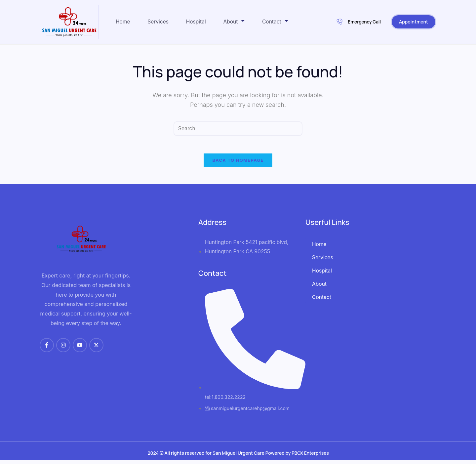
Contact (287, 21)
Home (123, 22)
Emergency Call (358, 22)
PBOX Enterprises (310, 457)
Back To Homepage (238, 163)
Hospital (202, 22)
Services (161, 22)
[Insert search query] (238, 129)
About (243, 21)
